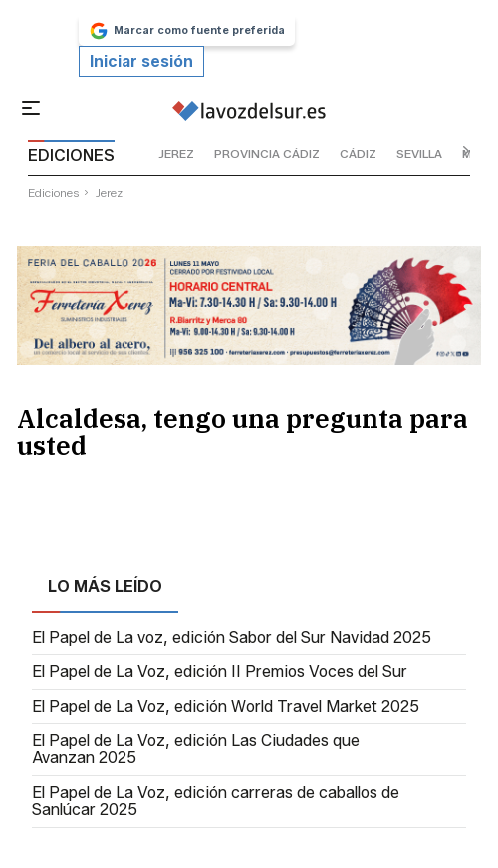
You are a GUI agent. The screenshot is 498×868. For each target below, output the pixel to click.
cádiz (358, 154)
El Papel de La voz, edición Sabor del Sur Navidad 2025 (232, 638)
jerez (176, 154)
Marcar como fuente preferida (187, 31)
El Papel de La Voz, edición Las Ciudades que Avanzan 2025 (196, 750)
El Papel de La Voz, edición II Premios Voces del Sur (220, 672)
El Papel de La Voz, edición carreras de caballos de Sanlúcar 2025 (216, 802)
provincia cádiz (267, 154)
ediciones (54, 193)
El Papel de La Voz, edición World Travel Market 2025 (226, 707)
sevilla (419, 154)
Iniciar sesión (141, 61)
